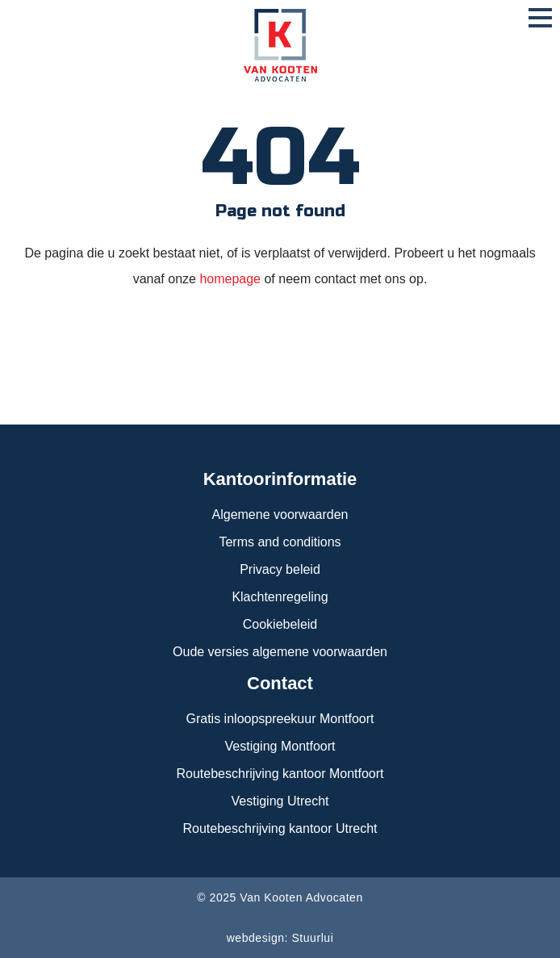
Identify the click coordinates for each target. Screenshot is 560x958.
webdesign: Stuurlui (280, 938)
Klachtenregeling (280, 597)
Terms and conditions (280, 542)
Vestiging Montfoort (280, 746)
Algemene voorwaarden (280, 515)
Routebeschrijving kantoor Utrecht (280, 828)
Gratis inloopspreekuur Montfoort (280, 719)
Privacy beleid (280, 569)
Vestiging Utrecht (280, 801)
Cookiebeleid (280, 624)
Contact (280, 683)
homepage (232, 279)
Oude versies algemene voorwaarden (280, 652)
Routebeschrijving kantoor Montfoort (280, 774)
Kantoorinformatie (280, 479)
